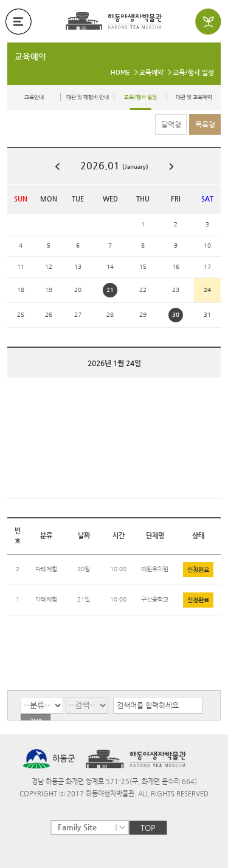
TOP (148, 828)
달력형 (171, 124)
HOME (120, 73)
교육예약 (30, 57)
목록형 (205, 124)
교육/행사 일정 (193, 73)
